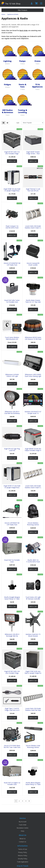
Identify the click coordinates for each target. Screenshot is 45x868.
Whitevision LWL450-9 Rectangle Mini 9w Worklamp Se (12, 636)
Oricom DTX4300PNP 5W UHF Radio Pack (12, 264)
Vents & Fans (22, 86)
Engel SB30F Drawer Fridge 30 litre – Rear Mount (33, 154)
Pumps (22, 61)
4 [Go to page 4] (26, 801)
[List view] (7, 123)
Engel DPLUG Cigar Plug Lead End (12, 450)
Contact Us (22, 842)
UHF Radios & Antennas (7, 111)
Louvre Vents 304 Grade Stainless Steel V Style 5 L (33, 487)
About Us (22, 839)
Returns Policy (22, 855)
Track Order (23, 825)
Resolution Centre (22, 828)
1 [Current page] (16, 801)
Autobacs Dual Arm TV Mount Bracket (33, 635)
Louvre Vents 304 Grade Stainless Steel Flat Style (33, 709)
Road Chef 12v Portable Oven (12, 561)
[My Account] (32, 3)
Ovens (37, 61)
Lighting (7, 61)
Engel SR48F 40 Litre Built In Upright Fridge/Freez (12, 190)
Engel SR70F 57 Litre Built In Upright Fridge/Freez (12, 487)
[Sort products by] (32, 123)
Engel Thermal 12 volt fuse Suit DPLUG (33, 190)
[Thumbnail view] (3, 123)
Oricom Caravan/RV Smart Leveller (33, 264)
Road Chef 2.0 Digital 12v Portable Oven (12, 784)
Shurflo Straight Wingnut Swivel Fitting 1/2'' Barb (12, 598)
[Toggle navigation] (41, 3)
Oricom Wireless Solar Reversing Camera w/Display (33, 747)
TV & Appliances (37, 86)
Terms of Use (23, 849)
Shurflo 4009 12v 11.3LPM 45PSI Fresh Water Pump (33, 562)
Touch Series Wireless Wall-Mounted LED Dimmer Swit (12, 339)
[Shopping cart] (36, 3)
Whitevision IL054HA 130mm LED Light (12, 375)
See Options (12, 347)
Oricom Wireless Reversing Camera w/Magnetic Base (33, 525)
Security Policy (23, 859)
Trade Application (23, 862)
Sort (18, 123)
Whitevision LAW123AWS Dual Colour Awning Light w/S (33, 376)
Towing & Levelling (22, 111)
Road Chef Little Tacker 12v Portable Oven (12, 301)
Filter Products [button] (22, 10)
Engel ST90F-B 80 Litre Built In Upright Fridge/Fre (33, 672)
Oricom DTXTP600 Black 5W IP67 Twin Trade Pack (12, 746)
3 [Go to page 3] (22, 801)
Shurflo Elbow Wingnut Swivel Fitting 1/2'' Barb (33, 784)
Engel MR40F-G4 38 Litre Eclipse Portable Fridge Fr (33, 450)
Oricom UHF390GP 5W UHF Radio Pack (12, 524)
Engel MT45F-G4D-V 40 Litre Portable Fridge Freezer (12, 673)
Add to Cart (12, 161)
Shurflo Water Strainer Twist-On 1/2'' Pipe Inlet (33, 301)
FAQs (23, 831)
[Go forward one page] (29, 801)
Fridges (7, 84)
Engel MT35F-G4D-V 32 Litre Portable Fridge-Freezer (12, 154)
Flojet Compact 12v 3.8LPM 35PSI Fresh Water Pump (12, 228)
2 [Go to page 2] (19, 801)
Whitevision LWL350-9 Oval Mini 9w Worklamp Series (12, 413)
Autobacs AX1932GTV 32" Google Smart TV (33, 412)
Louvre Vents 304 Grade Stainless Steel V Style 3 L (33, 227)
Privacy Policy (22, 852)
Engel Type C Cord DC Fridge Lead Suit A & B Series (12, 710)
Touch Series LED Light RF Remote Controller (33, 598)
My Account (23, 822)
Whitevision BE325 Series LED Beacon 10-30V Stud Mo (33, 339)
